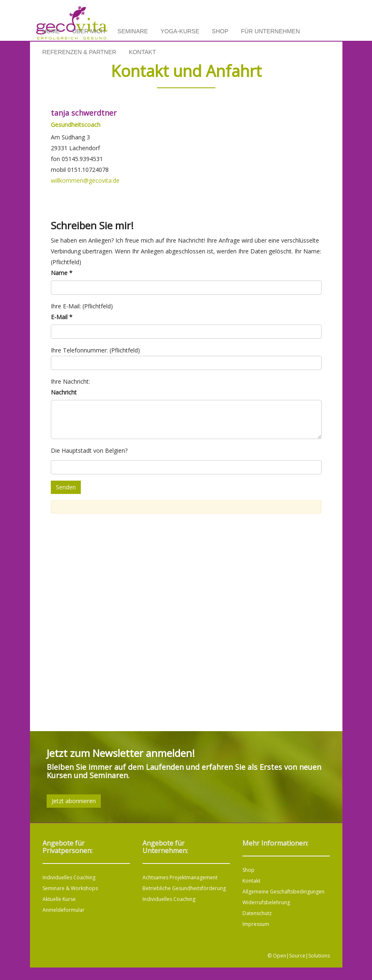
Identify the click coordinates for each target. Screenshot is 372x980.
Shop (220, 31)
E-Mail (62, 317)
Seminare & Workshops (70, 888)
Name (62, 273)
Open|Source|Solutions (301, 956)
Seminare (133, 31)
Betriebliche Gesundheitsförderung (184, 888)
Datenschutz (257, 913)
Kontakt (142, 52)
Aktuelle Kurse (59, 899)
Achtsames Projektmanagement (180, 877)
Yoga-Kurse (180, 31)
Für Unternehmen (270, 31)
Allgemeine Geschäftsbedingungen (283, 892)
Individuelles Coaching (69, 877)
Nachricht (64, 392)
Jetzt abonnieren (74, 801)
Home (51, 31)
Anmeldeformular (64, 910)
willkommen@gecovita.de (85, 180)
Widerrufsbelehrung (266, 902)
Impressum (256, 924)
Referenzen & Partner (80, 52)
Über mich (89, 31)
